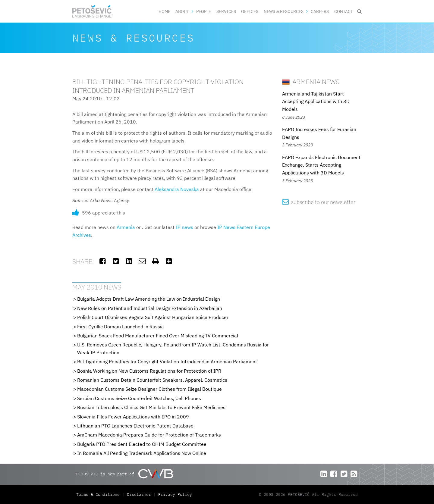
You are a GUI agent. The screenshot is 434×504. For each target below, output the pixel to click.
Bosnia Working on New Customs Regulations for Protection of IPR (149, 371)
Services (226, 11)
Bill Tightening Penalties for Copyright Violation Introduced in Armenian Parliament (167, 362)
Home (164, 11)
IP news (184, 227)
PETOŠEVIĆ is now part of (125, 474)
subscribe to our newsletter (319, 202)
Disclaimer (139, 495)
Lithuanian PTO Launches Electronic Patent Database (135, 426)
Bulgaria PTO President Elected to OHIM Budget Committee (142, 444)
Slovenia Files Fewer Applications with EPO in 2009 (133, 417)
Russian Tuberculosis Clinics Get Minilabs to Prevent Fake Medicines (151, 407)
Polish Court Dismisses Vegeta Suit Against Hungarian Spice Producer (153, 317)
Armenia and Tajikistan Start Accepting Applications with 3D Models (316, 101)
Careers (320, 11)
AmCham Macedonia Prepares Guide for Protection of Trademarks (149, 435)
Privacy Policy (175, 495)
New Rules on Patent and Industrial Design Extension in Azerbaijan (150, 308)
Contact (344, 11)
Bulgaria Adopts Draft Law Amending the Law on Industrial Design (149, 299)
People (204, 11)
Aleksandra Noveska (177, 189)
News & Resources (284, 11)
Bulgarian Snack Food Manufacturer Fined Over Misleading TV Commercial (158, 336)
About (182, 11)
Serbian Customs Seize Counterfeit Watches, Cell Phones (139, 398)
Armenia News (311, 81)
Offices (250, 11)
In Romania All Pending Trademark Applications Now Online (142, 453)
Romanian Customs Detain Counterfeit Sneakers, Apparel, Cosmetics (152, 380)
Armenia (126, 227)
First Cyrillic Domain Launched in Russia (121, 327)
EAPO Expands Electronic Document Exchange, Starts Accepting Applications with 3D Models (321, 165)
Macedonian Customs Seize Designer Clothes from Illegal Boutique (149, 389)
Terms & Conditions (99, 495)
